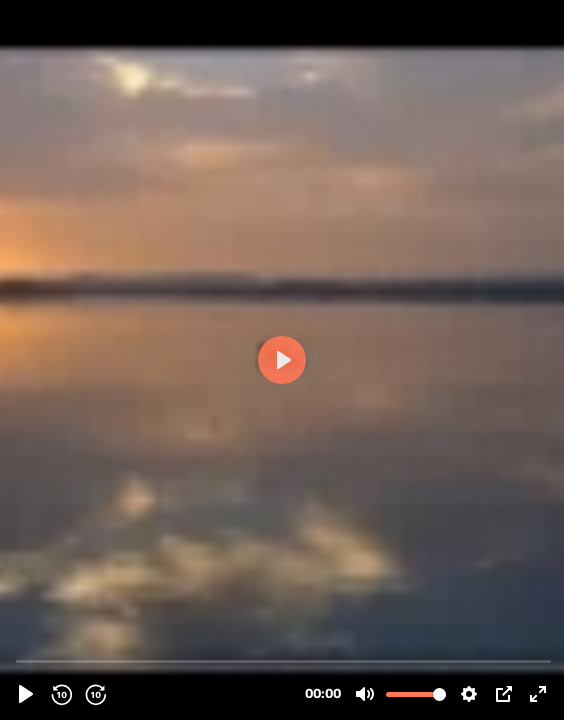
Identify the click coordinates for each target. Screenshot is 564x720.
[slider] (284, 660)
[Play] (26, 694)
